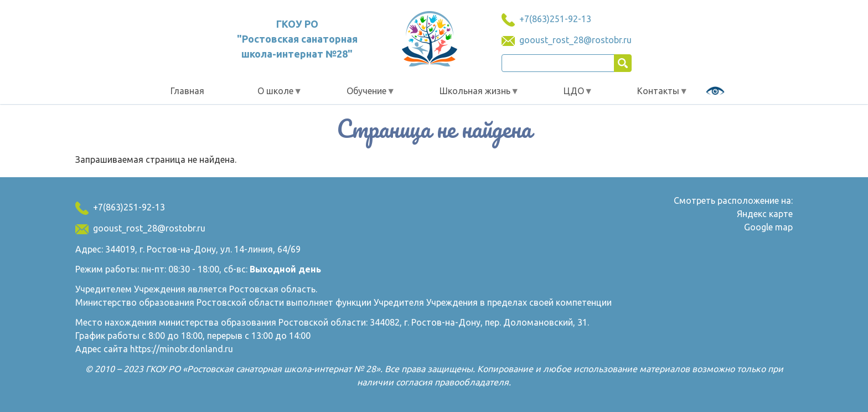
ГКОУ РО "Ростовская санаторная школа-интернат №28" (297, 39)
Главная (187, 91)
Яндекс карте (765, 214)
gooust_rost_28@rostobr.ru (575, 40)
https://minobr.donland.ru (182, 349)
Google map (768, 227)
